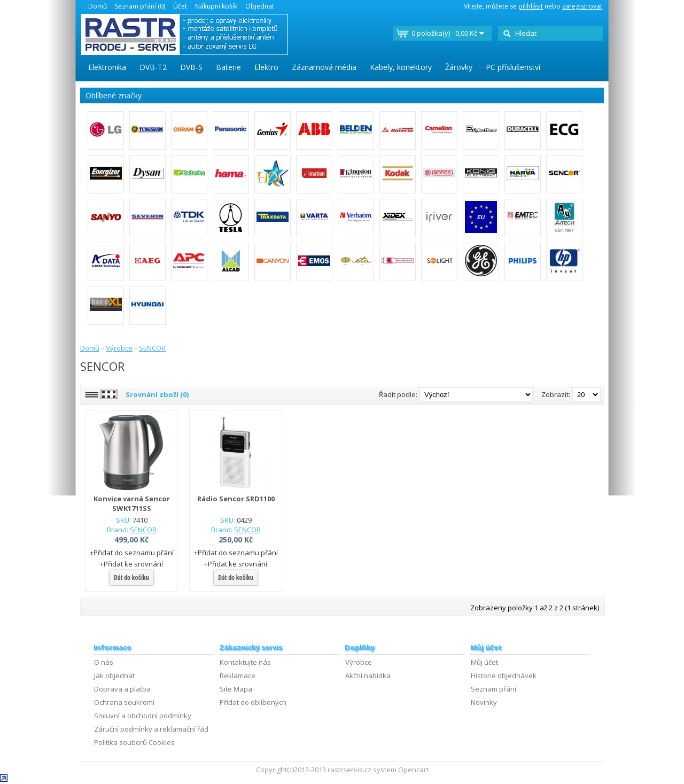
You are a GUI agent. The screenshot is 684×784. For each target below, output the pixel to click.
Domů (98, 6)
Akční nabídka (368, 676)
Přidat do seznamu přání (134, 553)
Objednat (260, 6)
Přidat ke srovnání (133, 564)
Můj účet (484, 662)
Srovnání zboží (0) (157, 394)
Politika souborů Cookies (134, 742)
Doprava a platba (122, 689)
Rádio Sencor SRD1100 (236, 499)
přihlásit (531, 6)
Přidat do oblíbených (253, 702)
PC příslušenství (513, 67)
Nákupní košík (216, 6)
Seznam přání (493, 689)
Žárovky (459, 67)
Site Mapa (236, 689)
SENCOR (152, 348)
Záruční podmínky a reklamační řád (151, 729)
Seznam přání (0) (140, 6)
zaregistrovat (582, 6)
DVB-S (191, 67)
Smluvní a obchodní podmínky (143, 716)
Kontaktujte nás (245, 662)
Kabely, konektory (401, 67)
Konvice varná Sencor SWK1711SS (132, 503)
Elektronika (107, 67)
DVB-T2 (153, 67)
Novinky (484, 702)
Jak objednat (114, 676)
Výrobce (119, 348)
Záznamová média (324, 67)
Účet (180, 6)
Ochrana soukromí (124, 702)
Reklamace (238, 676)
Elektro (266, 67)
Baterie (228, 67)
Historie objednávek (504, 676)
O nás (104, 662)
